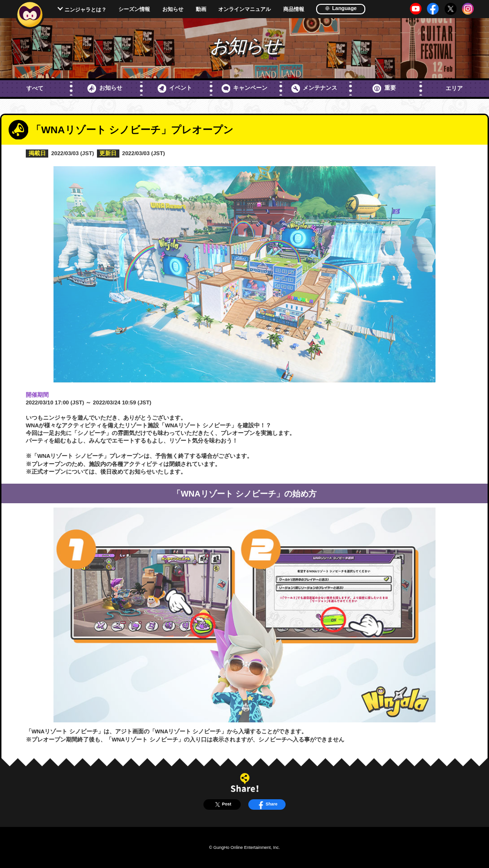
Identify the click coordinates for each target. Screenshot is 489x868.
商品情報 (294, 9)
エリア (454, 88)
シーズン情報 (134, 9)
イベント (175, 88)
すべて (35, 88)
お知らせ (173, 9)
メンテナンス (314, 88)
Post (222, 804)
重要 (384, 88)
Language (341, 8)
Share (267, 804)
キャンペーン (244, 88)
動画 (201, 9)
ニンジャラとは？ (85, 10)
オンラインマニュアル (244, 9)
